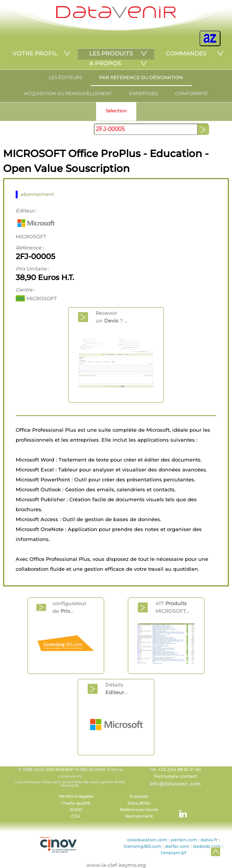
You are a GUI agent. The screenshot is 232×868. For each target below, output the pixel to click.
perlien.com (184, 840)
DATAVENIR (59, 769)
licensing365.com (143, 846)
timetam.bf (173, 853)
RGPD (76, 810)
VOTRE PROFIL (35, 53)
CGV (76, 816)
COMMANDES (186, 53)
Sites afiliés (139, 803)
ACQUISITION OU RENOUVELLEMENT (68, 93)
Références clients (139, 810)
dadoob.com (207, 846)
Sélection (116, 111)
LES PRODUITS (111, 53)
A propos (139, 796)
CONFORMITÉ (191, 93)
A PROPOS (105, 63)
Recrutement (139, 816)
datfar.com (177, 846)
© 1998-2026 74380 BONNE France (70, 777)
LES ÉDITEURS (65, 77)
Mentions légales (76, 796)
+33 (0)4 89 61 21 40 (180, 769)
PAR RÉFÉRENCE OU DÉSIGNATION (141, 77)
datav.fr (209, 840)
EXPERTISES (143, 93)
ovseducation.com (147, 840)
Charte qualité (76, 803)
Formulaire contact (176, 776)
